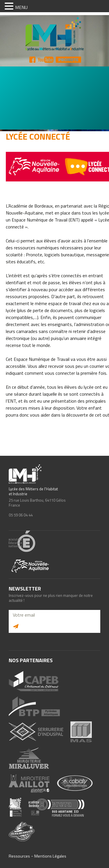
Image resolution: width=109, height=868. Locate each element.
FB (32, 60)
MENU (21, 7)
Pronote (68, 60)
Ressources (19, 856)
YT (46, 60)
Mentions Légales (50, 856)
